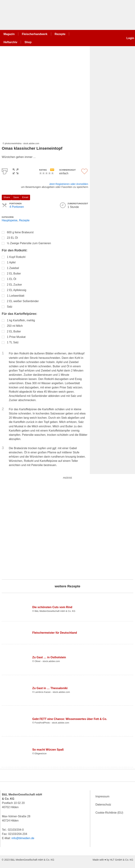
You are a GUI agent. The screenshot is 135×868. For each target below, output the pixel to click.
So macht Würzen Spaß (48, 750)
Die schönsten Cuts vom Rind (52, 607)
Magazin (9, 34)
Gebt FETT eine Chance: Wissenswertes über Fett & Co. (70, 719)
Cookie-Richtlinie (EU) (109, 813)
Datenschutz (103, 804)
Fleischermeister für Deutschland (55, 633)
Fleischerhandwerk (35, 34)
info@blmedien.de (23, 838)
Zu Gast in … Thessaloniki (50, 688)
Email (25, 197)
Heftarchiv (10, 42)
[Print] (5, 171)
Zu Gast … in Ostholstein (49, 657)
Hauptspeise (10, 220)
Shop (28, 42)
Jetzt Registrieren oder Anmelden (69, 184)
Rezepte (60, 34)
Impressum (102, 796)
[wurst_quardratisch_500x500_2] (46, 527)
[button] (16, 171)
